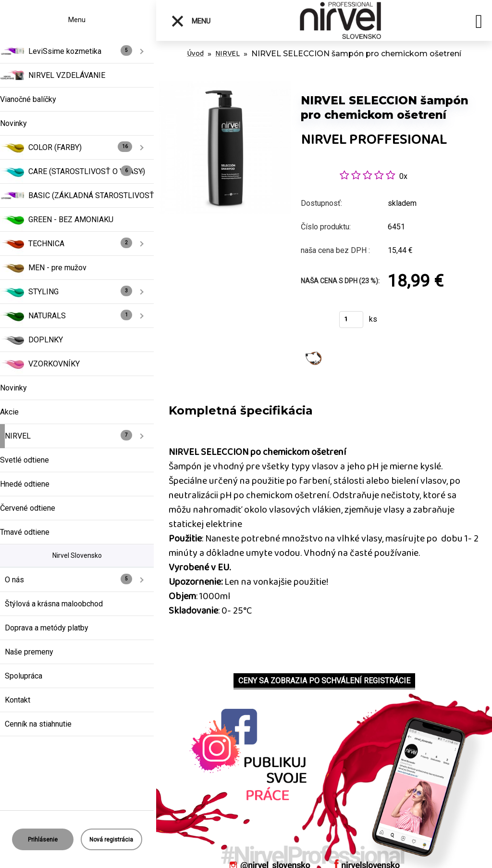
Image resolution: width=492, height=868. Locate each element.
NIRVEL (228, 54)
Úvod (195, 54)
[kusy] (351, 320)
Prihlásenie (43, 840)
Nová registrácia (111, 840)
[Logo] (341, 20)
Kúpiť (314, 322)
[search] (479, 23)
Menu (191, 21)
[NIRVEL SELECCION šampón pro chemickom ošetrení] (225, 86)
